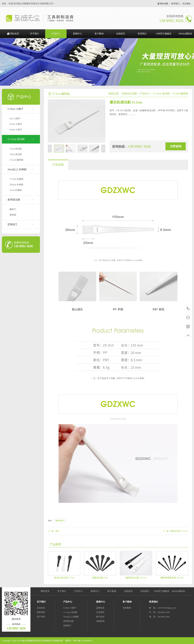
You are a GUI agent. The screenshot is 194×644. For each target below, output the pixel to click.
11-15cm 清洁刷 (16, 139)
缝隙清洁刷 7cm (100, 578)
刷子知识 (100, 617)
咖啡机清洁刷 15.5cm (136, 578)
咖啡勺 (13, 209)
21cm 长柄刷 (16, 190)
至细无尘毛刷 (129, 94)
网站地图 (164, 4)
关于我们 (34, 34)
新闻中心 (78, 34)
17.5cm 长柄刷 (16, 179)
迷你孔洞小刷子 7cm (64, 578)
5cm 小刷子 (15, 119)
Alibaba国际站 (178, 591)
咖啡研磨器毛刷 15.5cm (172, 578)
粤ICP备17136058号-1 (83, 641)
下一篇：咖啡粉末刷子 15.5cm (176, 531)
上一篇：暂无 (54, 531)
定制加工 (13, 224)
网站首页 (15, 34)
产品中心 (56, 34)
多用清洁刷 (14, 200)
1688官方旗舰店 (164, 34)
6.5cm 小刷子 (16, 124)
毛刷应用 (100, 621)
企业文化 (41, 608)
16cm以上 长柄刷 (17, 169)
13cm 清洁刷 (16, 154)
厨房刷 (13, 215)
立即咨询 (176, 146)
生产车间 (41, 617)
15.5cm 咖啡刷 (16, 160)
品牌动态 (100, 608)
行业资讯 (100, 612)
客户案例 (99, 34)
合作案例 (127, 608)
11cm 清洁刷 (16, 149)
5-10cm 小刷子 (15, 109)
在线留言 (121, 34)
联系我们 (175, 4)
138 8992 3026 (188, 309)
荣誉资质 (41, 612)
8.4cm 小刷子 (16, 130)
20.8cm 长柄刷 (16, 185)
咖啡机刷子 (60, 521)
